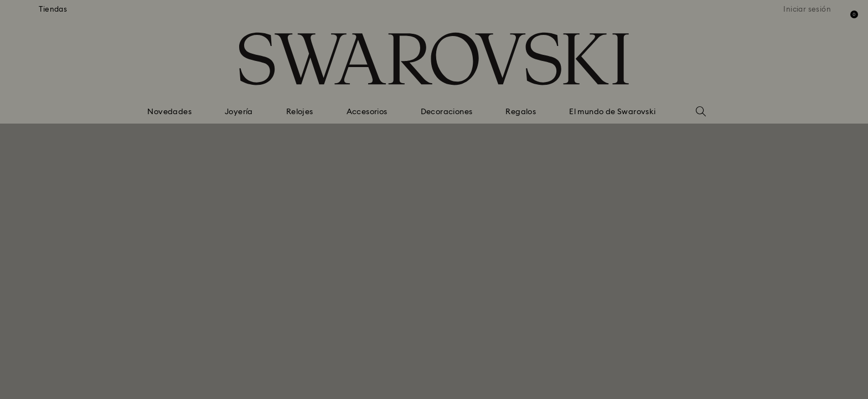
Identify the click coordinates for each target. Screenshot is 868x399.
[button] (616, 128)
